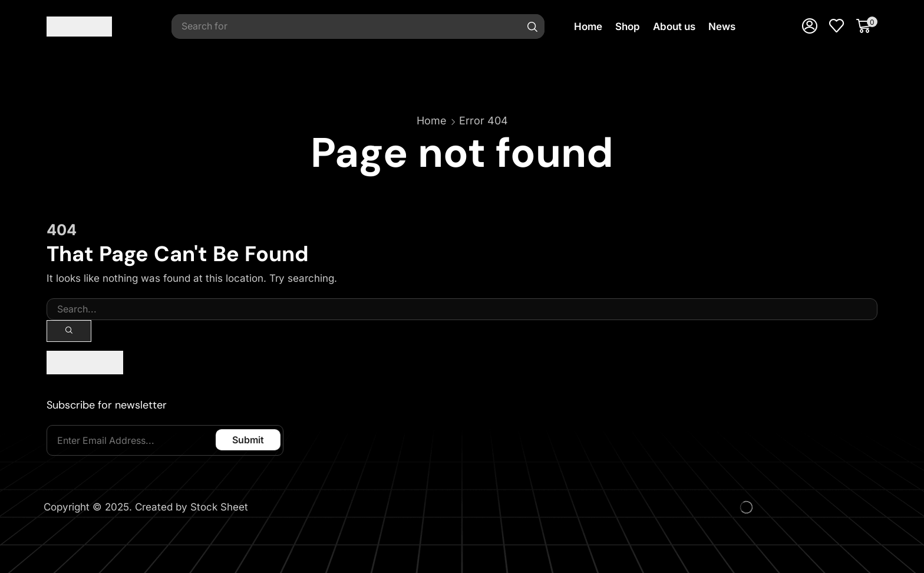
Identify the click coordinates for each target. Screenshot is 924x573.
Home (432, 121)
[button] (810, 27)
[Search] (533, 27)
